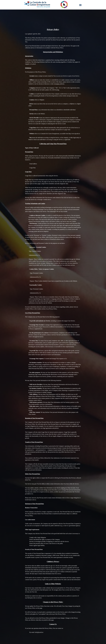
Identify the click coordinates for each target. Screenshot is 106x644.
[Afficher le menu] (80, 5)
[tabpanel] (53, 332)
